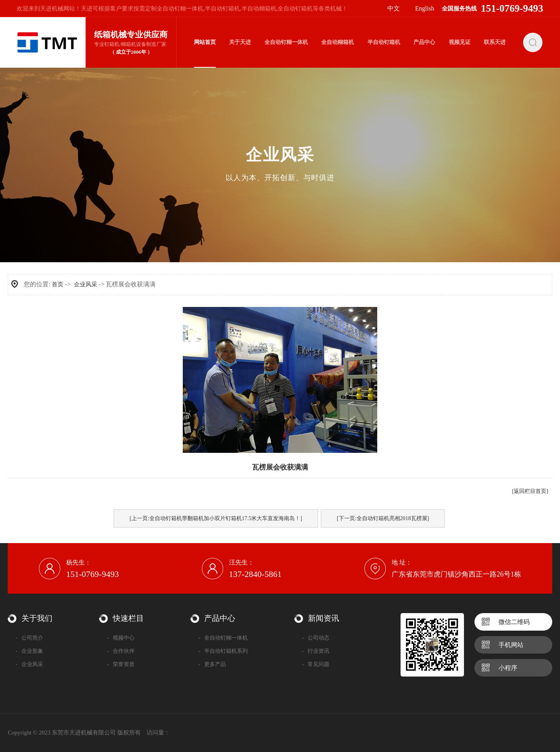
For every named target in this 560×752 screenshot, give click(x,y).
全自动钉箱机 (295, 9)
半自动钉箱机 (222, 9)
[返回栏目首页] (530, 491)
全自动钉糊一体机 (180, 9)
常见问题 (316, 664)
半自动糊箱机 (259, 9)
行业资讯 (316, 651)
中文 (394, 8)
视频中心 (121, 638)
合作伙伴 (121, 651)
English (425, 8)
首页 (58, 284)
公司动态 (316, 638)
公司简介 (29, 638)
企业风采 (86, 284)
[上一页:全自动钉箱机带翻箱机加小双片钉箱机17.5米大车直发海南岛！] (216, 518)
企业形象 (29, 651)
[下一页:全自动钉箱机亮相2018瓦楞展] (383, 518)
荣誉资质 (121, 664)
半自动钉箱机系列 (223, 651)
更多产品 (212, 664)
